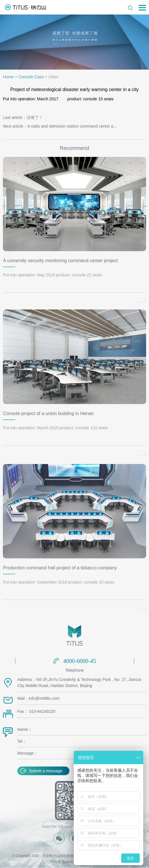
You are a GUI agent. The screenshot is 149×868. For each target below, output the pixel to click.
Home (8, 77)
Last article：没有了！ (23, 117)
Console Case (31, 77)
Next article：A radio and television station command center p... (60, 126)
